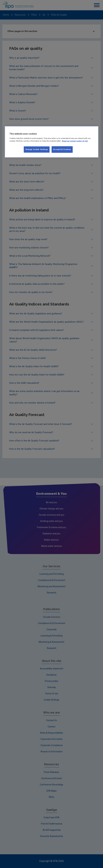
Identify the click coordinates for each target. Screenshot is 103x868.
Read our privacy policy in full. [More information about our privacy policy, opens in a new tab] (75, 141)
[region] (52, 142)
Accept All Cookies (62, 149)
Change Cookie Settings (37, 149)
